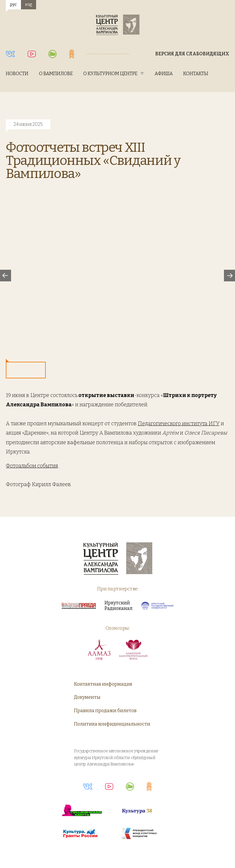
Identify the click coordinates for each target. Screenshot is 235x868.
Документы (87, 697)
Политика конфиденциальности (112, 724)
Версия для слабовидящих (192, 54)
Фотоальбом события (32, 466)
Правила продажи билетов (105, 711)
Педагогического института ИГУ (179, 424)
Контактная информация (103, 684)
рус (13, 5)
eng (29, 5)
